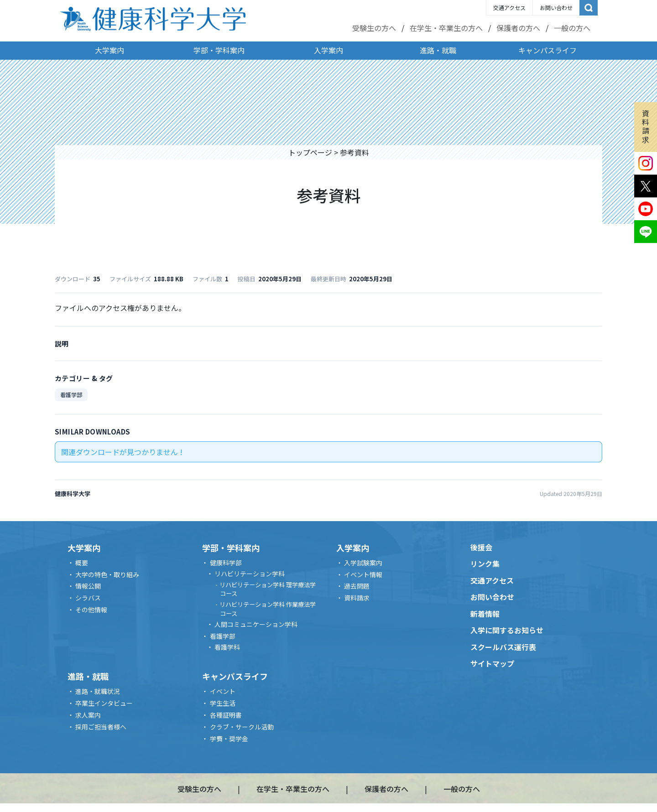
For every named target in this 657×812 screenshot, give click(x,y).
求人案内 (88, 715)
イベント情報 (363, 574)
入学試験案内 (363, 563)
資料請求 (646, 126)
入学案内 (328, 50)
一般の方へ (572, 28)
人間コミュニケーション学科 (256, 624)
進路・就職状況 (98, 691)
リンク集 (485, 564)
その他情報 (91, 610)
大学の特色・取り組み (107, 574)
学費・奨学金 (229, 739)
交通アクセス (509, 8)
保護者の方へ (518, 28)
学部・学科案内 (219, 50)
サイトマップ (492, 663)
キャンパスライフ (547, 50)
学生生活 (223, 703)
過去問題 (357, 586)
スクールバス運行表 (503, 647)
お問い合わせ (556, 8)
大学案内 (109, 50)
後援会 (481, 547)
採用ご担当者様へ (101, 727)
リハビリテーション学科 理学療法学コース (268, 589)
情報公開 (88, 586)
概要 (82, 563)
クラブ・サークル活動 (242, 727)
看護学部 (71, 395)
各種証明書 (226, 715)
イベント (223, 691)
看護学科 (227, 647)
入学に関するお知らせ (507, 630)
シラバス (88, 598)
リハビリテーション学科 (250, 574)
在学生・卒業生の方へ (446, 28)
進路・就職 (438, 50)
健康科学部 (226, 563)
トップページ (310, 152)
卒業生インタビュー (104, 703)
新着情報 (485, 614)
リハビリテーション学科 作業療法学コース (268, 609)
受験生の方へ (374, 28)
